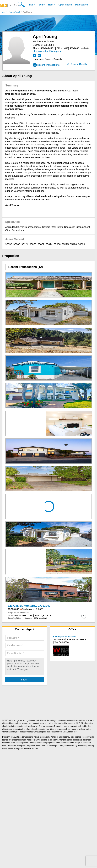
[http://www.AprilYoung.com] (48, 51)
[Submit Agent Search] (25, 680)
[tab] (26, 267)
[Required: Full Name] (25, 638)
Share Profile (77, 64)
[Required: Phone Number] (25, 653)
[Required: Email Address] (25, 646)
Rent (51, 5)
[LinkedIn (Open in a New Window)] (39, 55)
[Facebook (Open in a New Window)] (35, 55)
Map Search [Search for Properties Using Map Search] (82, 5)
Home (3, 12)
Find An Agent (14, 12)
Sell (41, 5)
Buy (31, 5)
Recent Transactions (25, 267)
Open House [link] (65, 5)
